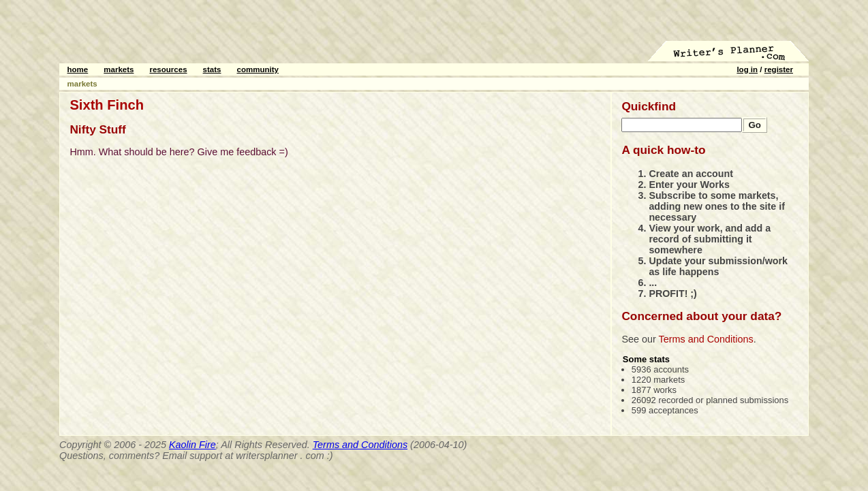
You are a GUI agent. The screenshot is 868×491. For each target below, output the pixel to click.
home (78, 69)
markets (119, 69)
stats (212, 69)
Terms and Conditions (706, 339)
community (258, 69)
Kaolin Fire (192, 445)
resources (168, 69)
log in (747, 69)
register (779, 69)
